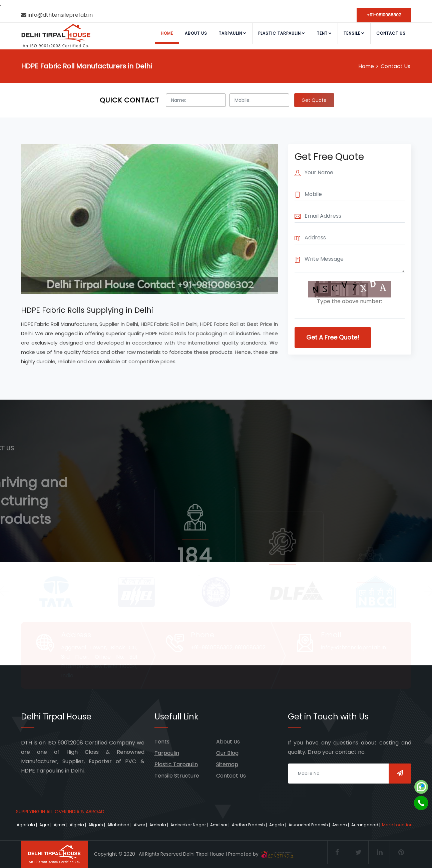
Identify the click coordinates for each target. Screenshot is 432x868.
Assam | (341, 825)
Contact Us (391, 33)
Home (167, 33)
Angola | (278, 825)
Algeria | (78, 825)
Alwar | (141, 825)
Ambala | (159, 825)
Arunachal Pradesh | (310, 825)
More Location (397, 825)
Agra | (46, 825)
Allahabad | (120, 825)
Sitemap (227, 764)
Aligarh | (97, 825)
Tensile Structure (177, 776)
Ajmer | (61, 825)
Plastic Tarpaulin (282, 33)
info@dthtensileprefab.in (57, 15)
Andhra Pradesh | (250, 825)
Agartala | (27, 825)
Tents (162, 742)
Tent (324, 33)
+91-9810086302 (384, 15)
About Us (196, 33)
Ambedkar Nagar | (190, 825)
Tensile (354, 33)
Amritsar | (220, 825)
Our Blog (227, 753)
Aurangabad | (366, 825)
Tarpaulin (233, 33)
